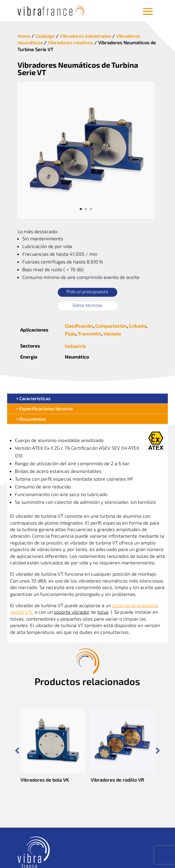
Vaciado (112, 333)
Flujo (70, 333)
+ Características (33, 398)
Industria (75, 346)
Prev (17, 751)
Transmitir (89, 333)
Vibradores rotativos (71, 42)
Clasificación (79, 326)
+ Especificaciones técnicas (44, 408)
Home (24, 36)
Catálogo (45, 36)
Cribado (137, 326)
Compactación (111, 326)
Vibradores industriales (85, 36)
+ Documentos (31, 419)
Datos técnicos (87, 305)
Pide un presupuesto (87, 291)
